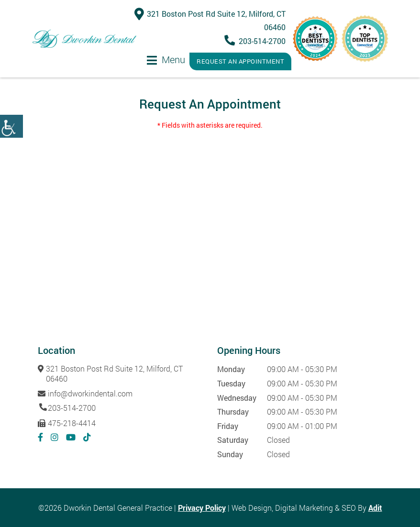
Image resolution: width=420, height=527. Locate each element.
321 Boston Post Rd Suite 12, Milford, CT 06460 (110, 374)
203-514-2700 (257, 41)
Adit (375, 508)
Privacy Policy (202, 508)
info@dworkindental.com (85, 393)
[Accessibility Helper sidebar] (11, 126)
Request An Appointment (240, 61)
